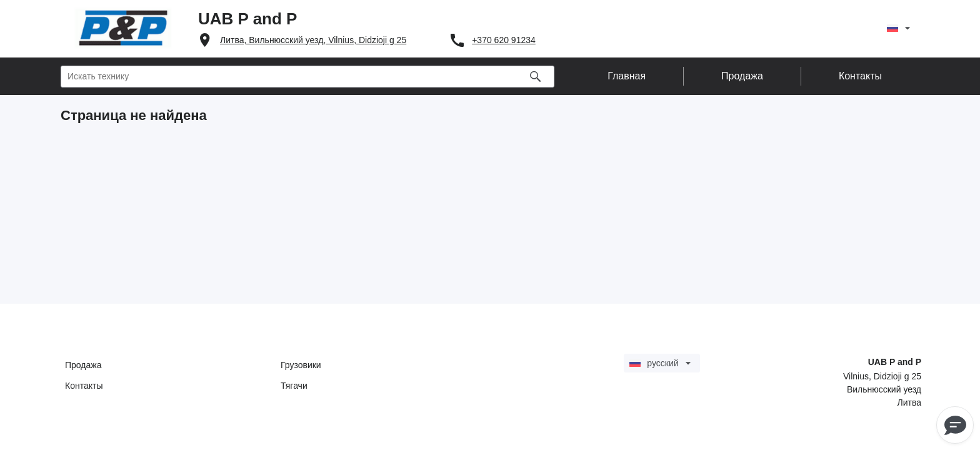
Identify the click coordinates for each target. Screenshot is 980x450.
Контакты (84, 386)
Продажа (83, 365)
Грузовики (301, 365)
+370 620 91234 (504, 40)
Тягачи (294, 386)
